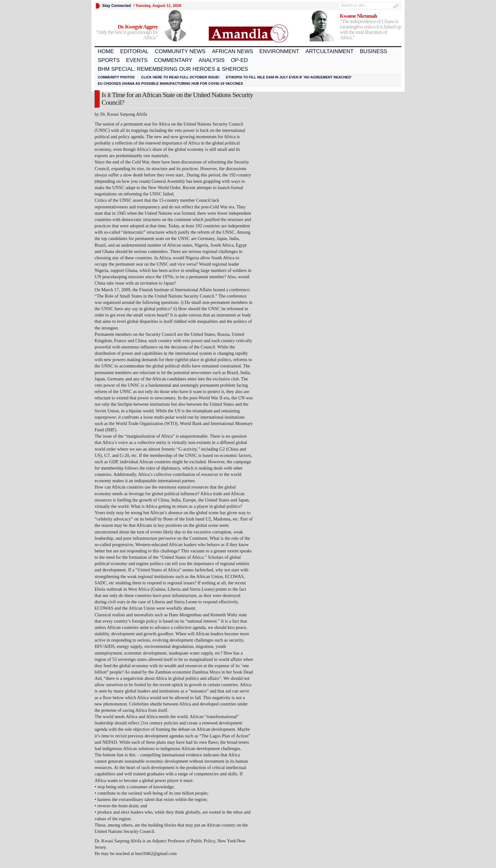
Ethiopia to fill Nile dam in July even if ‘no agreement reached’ (289, 77)
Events (137, 60)
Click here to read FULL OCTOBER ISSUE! (180, 77)
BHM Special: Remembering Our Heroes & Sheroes (173, 69)
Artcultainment (330, 51)
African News (232, 51)
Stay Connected (117, 6)
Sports (109, 60)
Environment (279, 51)
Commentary (173, 60)
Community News (180, 51)
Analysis (212, 60)
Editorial (134, 51)
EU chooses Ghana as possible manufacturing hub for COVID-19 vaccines (170, 83)
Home (106, 51)
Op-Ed (239, 60)
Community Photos (116, 77)
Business (374, 51)
